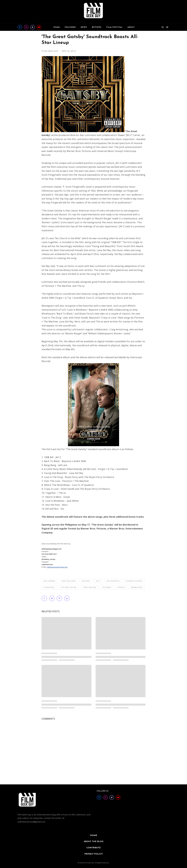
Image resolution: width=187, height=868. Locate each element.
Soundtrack (49, 587)
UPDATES (121, 587)
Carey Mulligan (68, 581)
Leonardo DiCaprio (134, 581)
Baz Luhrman (49, 581)
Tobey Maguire (89, 587)
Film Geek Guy (50, 51)
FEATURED (86, 581)
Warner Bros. (137, 587)
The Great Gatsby (69, 587)
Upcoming (107, 587)
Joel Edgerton (113, 581)
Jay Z (98, 581)
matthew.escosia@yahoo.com (57, 567)
